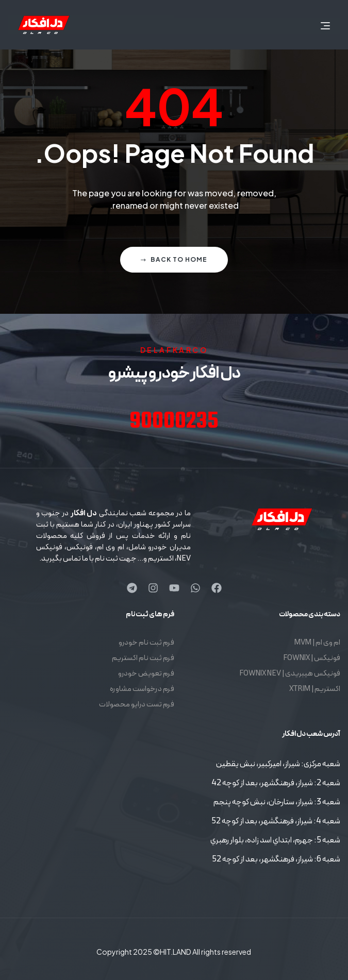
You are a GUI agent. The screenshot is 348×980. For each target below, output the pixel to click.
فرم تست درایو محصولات (137, 705)
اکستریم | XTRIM (315, 689)
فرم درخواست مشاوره (142, 689)
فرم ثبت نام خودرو (146, 643)
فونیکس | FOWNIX (312, 658)
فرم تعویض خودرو (146, 674)
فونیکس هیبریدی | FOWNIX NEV (290, 674)
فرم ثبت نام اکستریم (143, 658)
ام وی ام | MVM (317, 643)
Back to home (174, 259)
